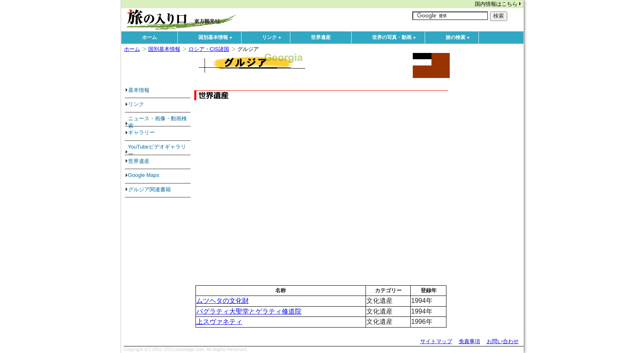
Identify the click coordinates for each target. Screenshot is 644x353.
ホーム (149, 37)
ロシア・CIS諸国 (209, 49)
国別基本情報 (217, 38)
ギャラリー (141, 132)
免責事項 (469, 341)
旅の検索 (460, 38)
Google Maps (144, 175)
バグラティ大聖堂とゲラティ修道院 (249, 311)
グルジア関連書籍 (149, 189)
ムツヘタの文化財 (223, 301)
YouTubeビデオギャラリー (157, 150)
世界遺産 (321, 37)
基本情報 (139, 90)
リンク (274, 38)
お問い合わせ (503, 341)
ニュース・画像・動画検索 (158, 122)
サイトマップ (436, 341)
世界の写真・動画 (396, 38)
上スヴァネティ (219, 322)
